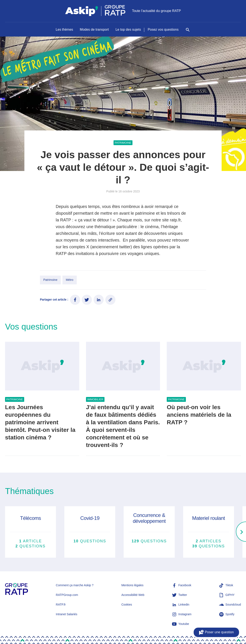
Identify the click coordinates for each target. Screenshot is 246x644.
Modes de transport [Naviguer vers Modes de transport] (94, 30)
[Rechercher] (188, 32)
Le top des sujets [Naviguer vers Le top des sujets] (128, 30)
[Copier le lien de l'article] (110, 300)
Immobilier (95, 399)
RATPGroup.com (67, 595)
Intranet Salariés (67, 614)
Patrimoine (123, 143)
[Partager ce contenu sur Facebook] (75, 300)
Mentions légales (132, 585)
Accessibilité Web (133, 595)
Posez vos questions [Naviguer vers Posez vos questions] (163, 30)
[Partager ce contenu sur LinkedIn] (99, 300)
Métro (70, 280)
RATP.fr (61, 605)
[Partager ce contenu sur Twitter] (87, 300)
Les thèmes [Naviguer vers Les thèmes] (64, 30)
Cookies (127, 605)
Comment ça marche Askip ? (75, 585)
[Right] (241, 532)
